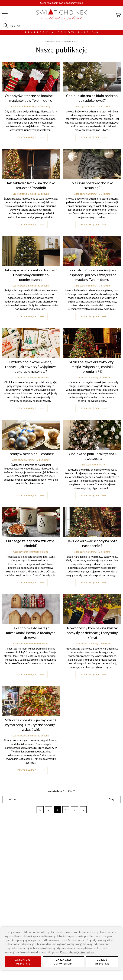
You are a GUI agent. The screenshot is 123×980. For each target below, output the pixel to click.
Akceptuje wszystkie (23, 962)
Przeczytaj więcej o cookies (77, 952)
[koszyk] (118, 14)
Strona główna (53, 42)
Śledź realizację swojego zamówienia (62, 3)
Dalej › (112, 799)
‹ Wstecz (13, 799)
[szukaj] (5, 26)
